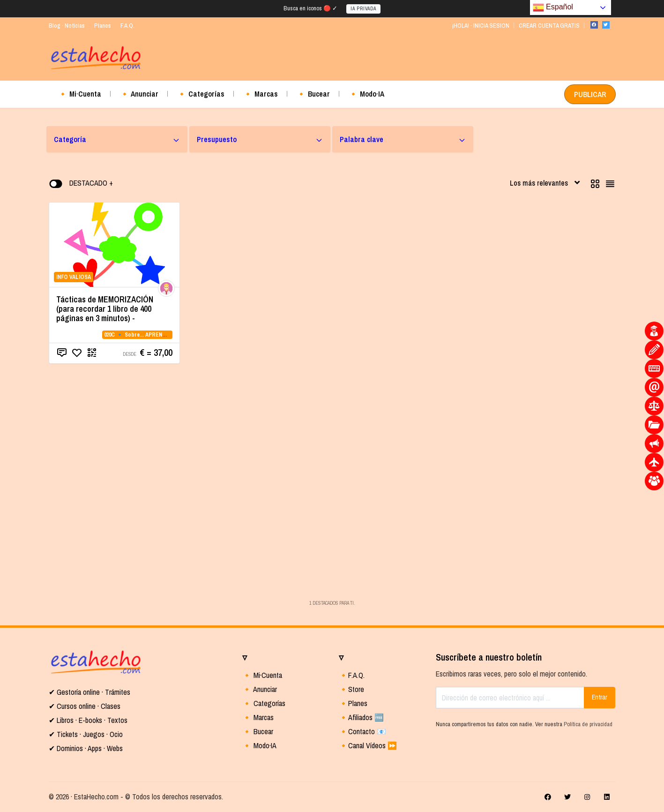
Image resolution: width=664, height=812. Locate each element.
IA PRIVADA (363, 9)
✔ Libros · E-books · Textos (88, 720)
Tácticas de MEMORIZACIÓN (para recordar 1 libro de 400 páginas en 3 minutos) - (105, 309)
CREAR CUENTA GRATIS (549, 26)
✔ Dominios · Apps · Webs (86, 748)
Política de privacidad (588, 724)
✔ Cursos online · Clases (85, 706)
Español (553, 8)
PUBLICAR (590, 94)
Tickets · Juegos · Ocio (89, 734)
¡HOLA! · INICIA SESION (481, 26)
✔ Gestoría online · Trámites (90, 692)
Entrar (600, 697)
